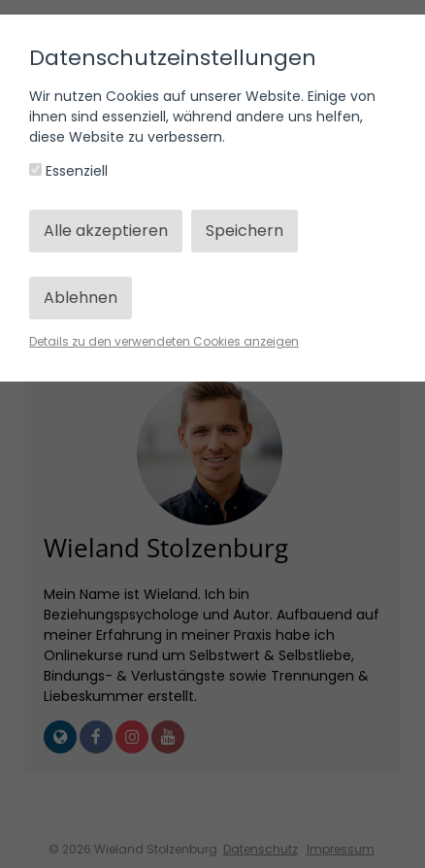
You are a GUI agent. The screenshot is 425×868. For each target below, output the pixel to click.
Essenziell (68, 171)
